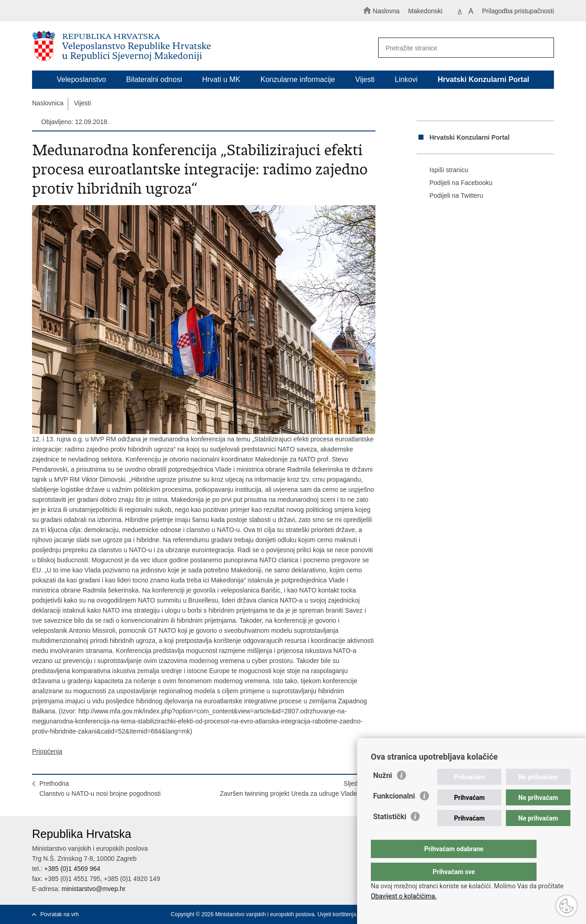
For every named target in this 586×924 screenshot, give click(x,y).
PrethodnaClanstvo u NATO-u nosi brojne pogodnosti (100, 788)
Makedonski (426, 11)
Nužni (383, 794)
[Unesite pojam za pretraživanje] (462, 48)
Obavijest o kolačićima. (404, 896)
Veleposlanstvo (81, 79)
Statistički (390, 835)
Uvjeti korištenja (337, 914)
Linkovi (406, 79)
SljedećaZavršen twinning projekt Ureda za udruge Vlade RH (294, 788)
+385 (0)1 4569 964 (72, 869)
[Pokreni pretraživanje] (543, 48)
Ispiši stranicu (442, 170)
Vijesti (365, 79)
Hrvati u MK (221, 79)
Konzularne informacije (298, 79)
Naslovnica (48, 103)
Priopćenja (47, 751)
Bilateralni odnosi (154, 79)
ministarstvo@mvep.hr (94, 889)
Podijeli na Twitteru (450, 196)
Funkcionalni (394, 814)
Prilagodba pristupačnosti (518, 11)
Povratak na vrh (60, 914)
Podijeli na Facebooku (455, 183)
